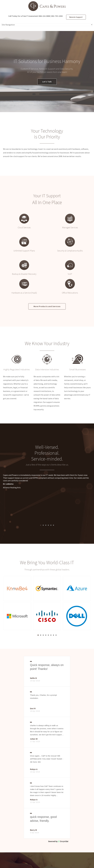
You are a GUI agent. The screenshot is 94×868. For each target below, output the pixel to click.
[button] (17, 589)
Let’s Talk (47, 82)
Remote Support (76, 17)
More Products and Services (47, 306)
